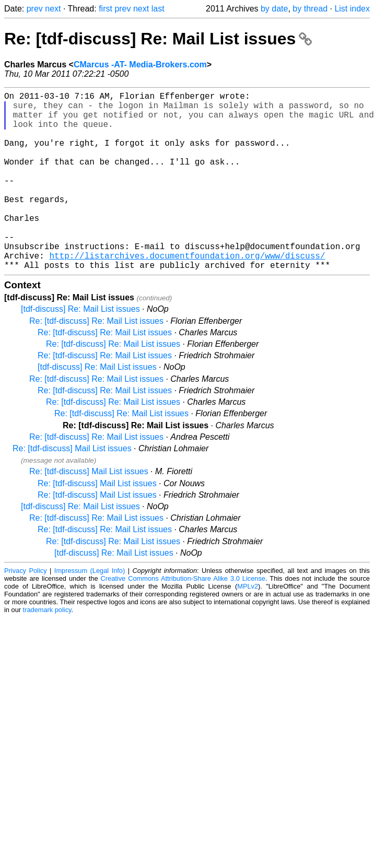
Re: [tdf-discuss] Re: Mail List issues (158, 39)
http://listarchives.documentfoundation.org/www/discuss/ (187, 293)
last (158, 9)
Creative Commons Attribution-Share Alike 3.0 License (183, 618)
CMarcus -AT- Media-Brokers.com (140, 64)
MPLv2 (248, 626)
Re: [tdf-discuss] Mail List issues (72, 488)
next (53, 9)
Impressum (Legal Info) (90, 610)
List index (352, 9)
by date (274, 9)
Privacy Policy (26, 610)
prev (35, 9)
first (106, 9)
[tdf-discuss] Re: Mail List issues (80, 349)
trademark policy (47, 649)
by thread (310, 9)
